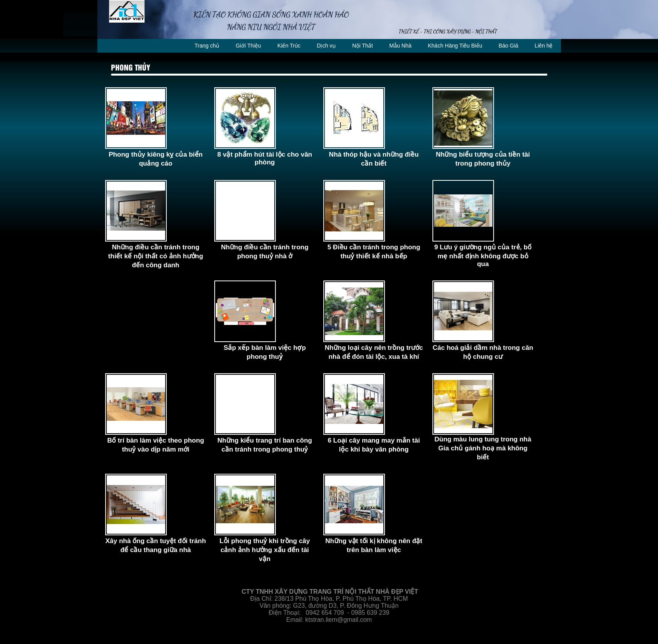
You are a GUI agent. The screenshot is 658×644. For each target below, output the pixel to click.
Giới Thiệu (248, 46)
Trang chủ (207, 46)
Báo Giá (509, 46)
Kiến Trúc (289, 46)
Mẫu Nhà (400, 46)
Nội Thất (363, 46)
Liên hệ (543, 46)
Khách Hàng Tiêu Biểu (455, 46)
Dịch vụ (326, 46)
